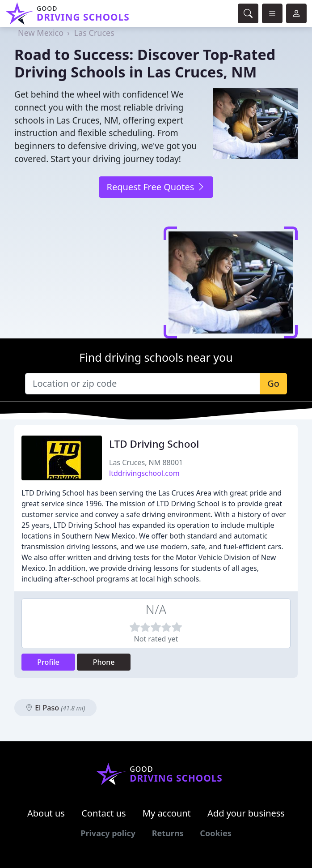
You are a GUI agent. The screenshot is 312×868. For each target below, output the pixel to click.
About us (46, 813)
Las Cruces (94, 33)
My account (167, 813)
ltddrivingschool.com (144, 473)
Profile (48, 662)
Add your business (246, 813)
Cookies (215, 833)
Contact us (104, 813)
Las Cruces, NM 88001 (146, 462)
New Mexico (41, 33)
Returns (168, 833)
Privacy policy (108, 833)
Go (273, 383)
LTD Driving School (154, 444)
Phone (104, 662)
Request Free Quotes (156, 187)
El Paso (55, 708)
